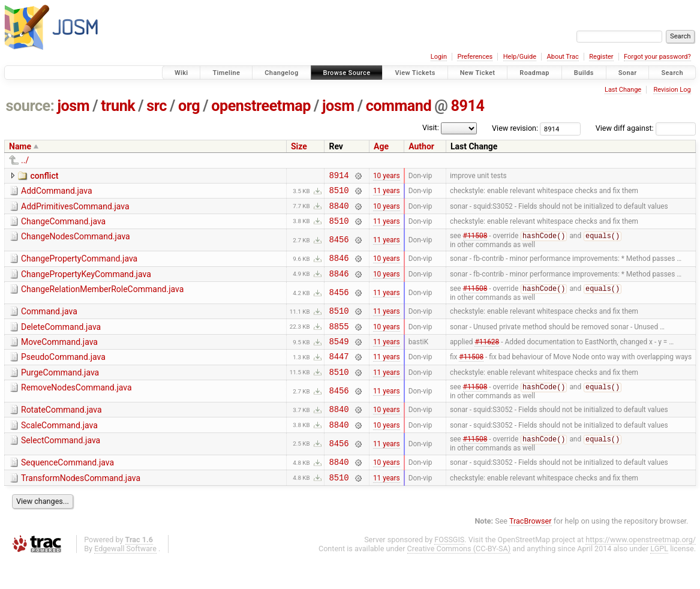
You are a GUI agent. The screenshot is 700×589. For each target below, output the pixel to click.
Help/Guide (520, 57)
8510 (339, 193)
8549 (339, 358)
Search (672, 73)
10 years (387, 176)
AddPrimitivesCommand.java (75, 210)
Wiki (181, 73)
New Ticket (478, 73)
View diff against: (646, 128)
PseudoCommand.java (63, 374)
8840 (339, 211)
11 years (387, 194)
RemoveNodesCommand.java (76, 408)
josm (73, 106)
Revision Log (672, 90)
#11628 (487, 359)
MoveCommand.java (59, 357)
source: (30, 106)
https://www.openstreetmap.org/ (641, 569)
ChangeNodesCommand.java (76, 244)
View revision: (515, 128)
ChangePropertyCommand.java (79, 266)
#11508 (475, 244)
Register (601, 57)
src (157, 106)
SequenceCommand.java (67, 488)
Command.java (49, 323)
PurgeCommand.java (60, 392)
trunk (118, 106)
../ (25, 160)
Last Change (623, 90)
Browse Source (347, 73)
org (189, 106)
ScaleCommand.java (59, 449)
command (399, 106)
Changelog (281, 73)
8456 (339, 247)
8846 (339, 267)
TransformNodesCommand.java (81, 506)
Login (439, 57)
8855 (339, 342)
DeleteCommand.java (61, 341)
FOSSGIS (449, 569)
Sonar (628, 73)
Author (421, 146)
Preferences (475, 57)
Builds (584, 73)
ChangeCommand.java (63, 227)
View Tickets (415, 73)
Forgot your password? (657, 57)
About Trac (563, 57)
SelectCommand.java (61, 465)
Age (381, 146)
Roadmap (534, 73)
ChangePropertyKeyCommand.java (86, 284)
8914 (467, 106)
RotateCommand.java (61, 431)
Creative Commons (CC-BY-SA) (459, 578)
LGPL (659, 578)
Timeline (226, 73)
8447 (339, 375)
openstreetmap (261, 106)
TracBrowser (531, 550)
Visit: (431, 127)
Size (299, 146)
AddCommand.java (57, 193)
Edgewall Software (125, 578)
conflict (44, 176)
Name (20, 146)
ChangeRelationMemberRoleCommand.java (102, 300)
